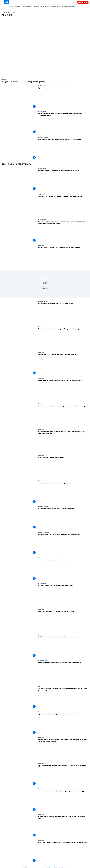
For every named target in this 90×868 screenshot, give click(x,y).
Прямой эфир (83, 2)
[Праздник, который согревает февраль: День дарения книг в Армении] (63, 339)
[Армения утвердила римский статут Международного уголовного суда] (63, 801)
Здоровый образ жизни (46, 194)
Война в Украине (15, 7)
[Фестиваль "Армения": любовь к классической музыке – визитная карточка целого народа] (63, 698)
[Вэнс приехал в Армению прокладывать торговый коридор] (63, 364)
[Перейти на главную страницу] (7, 2)
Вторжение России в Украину (50, 7)
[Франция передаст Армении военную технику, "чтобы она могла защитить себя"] (63, 775)
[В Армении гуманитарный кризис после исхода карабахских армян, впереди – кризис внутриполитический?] (63, 750)
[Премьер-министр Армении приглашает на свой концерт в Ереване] (63, 390)
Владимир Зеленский (68, 7)
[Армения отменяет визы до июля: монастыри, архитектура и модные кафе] (63, 313)
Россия (36, 7)
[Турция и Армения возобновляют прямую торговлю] (45, 82)
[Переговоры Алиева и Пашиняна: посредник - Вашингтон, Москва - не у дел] (63, 416)
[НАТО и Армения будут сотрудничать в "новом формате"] (63, 621)
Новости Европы (43, 137)
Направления (42, 301)
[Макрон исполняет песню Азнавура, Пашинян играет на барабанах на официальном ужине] (63, 123)
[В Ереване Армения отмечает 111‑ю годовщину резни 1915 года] (63, 180)
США (79, 7)
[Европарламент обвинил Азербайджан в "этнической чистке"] (63, 724)
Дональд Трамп (27, 7)
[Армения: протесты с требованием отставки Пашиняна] (63, 519)
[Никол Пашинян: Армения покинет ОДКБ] (63, 467)
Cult (39, 686)
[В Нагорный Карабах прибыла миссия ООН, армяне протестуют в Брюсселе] (63, 852)
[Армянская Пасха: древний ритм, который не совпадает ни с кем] (63, 257)
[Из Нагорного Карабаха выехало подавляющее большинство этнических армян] (63, 827)
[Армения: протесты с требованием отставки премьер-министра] (63, 544)
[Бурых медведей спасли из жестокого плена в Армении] (63, 98)
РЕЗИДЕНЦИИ (42, 660)
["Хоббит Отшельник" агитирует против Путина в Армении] (63, 647)
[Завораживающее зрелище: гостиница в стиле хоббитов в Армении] (63, 673)
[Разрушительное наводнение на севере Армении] (63, 493)
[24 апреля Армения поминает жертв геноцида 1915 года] (63, 596)
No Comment (42, 86)
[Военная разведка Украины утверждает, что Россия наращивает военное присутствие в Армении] (63, 442)
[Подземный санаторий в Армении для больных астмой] (63, 206)
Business (4, 79)
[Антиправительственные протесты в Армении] (63, 570)
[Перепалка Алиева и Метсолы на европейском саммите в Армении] (63, 149)
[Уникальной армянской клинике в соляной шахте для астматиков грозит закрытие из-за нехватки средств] (63, 232)
